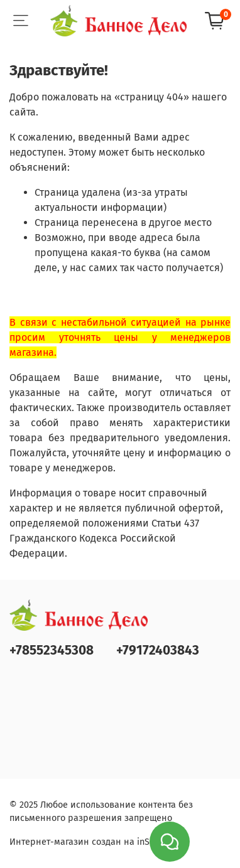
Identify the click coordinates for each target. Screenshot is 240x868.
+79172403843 (158, 651)
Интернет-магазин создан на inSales (88, 842)
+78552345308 (52, 651)
